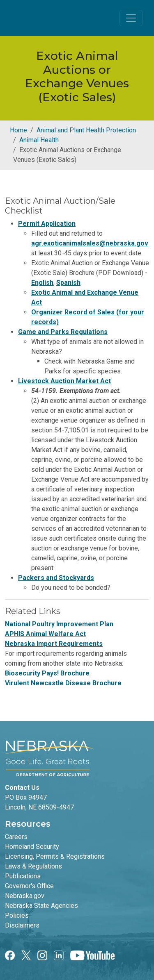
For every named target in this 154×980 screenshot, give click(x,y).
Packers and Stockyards (56, 578)
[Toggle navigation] (131, 18)
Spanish (68, 283)
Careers (16, 837)
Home (18, 130)
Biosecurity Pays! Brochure (47, 673)
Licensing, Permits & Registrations (55, 856)
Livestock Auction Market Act (64, 381)
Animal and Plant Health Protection (86, 130)
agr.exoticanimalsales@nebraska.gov (90, 243)
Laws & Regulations (33, 866)
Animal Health (39, 140)
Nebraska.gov (25, 896)
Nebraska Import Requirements (54, 644)
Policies (17, 915)
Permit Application (47, 224)
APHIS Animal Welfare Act (45, 634)
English (42, 283)
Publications (23, 876)
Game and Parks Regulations (63, 332)
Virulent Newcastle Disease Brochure (63, 683)
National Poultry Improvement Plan (59, 624)
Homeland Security (32, 847)
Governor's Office (29, 886)
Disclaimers (22, 925)
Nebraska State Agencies (41, 906)
